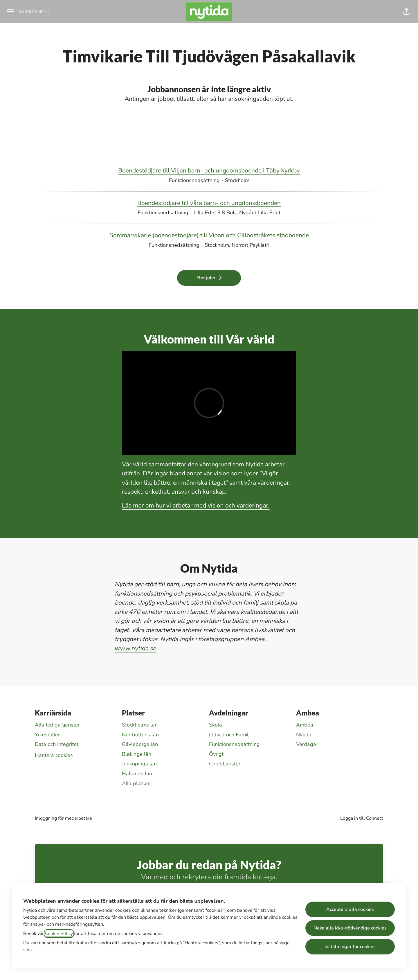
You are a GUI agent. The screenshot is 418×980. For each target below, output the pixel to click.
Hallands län (137, 774)
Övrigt (216, 754)
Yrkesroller (47, 735)
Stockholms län (140, 725)
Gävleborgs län (140, 744)
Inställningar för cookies (350, 947)
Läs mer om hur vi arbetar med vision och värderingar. (196, 506)
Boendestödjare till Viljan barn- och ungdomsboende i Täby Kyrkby (209, 171)
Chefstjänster (225, 764)
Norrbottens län (140, 735)
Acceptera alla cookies (350, 909)
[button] (406, 12)
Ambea (305, 725)
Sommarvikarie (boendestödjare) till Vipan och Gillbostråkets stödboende (209, 235)
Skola (216, 725)
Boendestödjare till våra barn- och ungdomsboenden (209, 203)
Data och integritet (57, 744)
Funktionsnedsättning (234, 744)
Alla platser (136, 783)
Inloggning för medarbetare (63, 818)
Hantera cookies (54, 755)
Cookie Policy (59, 934)
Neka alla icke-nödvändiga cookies (350, 928)
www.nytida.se (136, 648)
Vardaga (306, 744)
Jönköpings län (139, 764)
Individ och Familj (229, 735)
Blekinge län (137, 754)
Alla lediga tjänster (57, 725)
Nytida (304, 735)
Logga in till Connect (362, 818)
